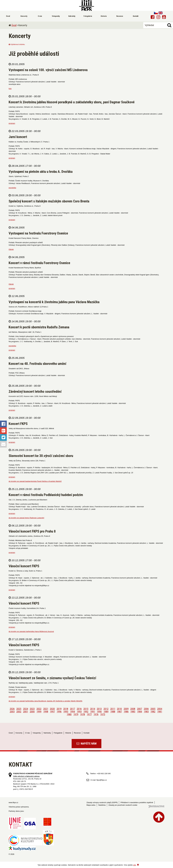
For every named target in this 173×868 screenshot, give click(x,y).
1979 (76, 714)
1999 (39, 712)
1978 (82, 714)
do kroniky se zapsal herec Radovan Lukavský (26, 518)
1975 (103, 714)
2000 (32, 712)
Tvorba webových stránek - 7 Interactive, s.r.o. (156, 807)
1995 (66, 712)
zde (135, 865)
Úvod (14, 25)
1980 (69, 714)
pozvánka (12, 188)
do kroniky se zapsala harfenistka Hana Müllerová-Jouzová (31, 631)
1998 (46, 712)
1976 (96, 714)
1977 (89, 714)
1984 (139, 712)
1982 (153, 712)
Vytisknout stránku (17, 44)
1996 (59, 712)
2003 (12, 712)
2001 (26, 712)
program (12, 123)
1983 (146, 712)
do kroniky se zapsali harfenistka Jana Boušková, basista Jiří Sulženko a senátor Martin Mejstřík (45, 701)
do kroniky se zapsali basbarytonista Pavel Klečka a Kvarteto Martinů (35, 481)
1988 (113, 712)
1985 (133, 712)
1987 (119, 712)
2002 (19, 712)
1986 (126, 712)
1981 (160, 712)
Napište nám (86, 744)
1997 (52, 712)
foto (10, 89)
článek (11, 249)
